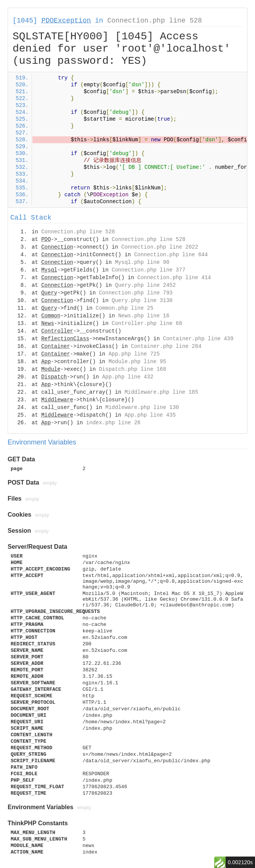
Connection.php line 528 (154, 21)
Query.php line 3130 (142, 301)
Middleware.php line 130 (142, 407)
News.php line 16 (144, 316)
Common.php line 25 (124, 308)
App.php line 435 (150, 415)
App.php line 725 (134, 354)
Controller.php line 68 (147, 323)
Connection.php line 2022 (160, 247)
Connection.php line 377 (148, 270)
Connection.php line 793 (136, 293)
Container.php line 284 (166, 346)
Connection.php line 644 (171, 255)
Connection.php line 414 (174, 278)
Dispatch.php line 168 (132, 369)
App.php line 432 (128, 377)
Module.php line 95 (137, 362)
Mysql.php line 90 (142, 262)
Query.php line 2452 (145, 285)
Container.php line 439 (198, 339)
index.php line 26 (113, 423)
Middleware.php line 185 (161, 392)
